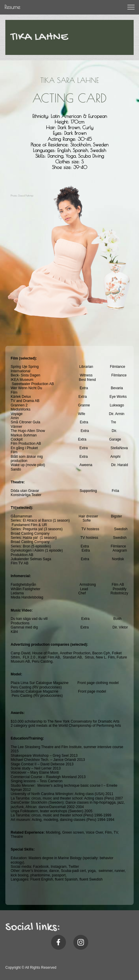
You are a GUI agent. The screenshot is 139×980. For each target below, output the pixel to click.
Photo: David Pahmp (22, 195)
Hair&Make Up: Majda (18, 334)
